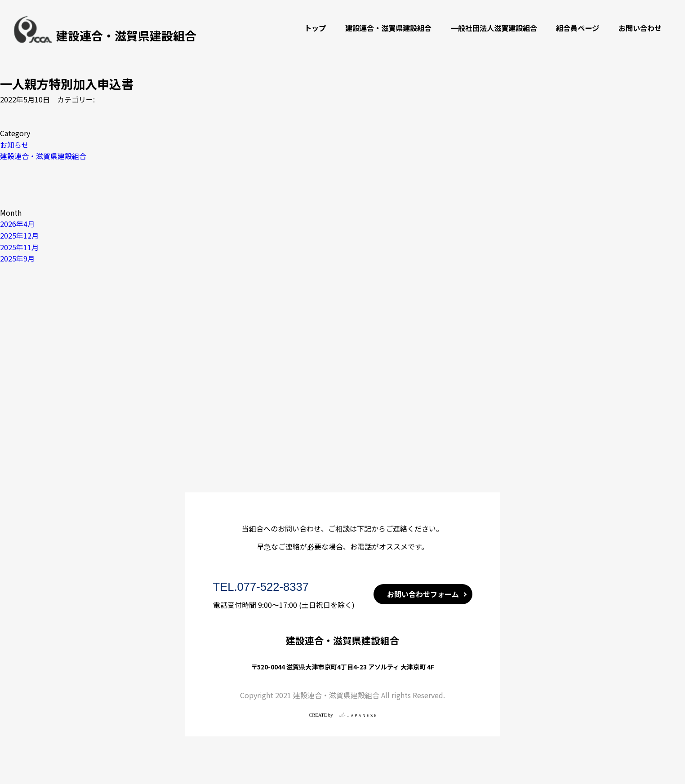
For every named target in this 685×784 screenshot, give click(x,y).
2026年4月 (17, 224)
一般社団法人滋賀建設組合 (494, 28)
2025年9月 (17, 258)
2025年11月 (19, 247)
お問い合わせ (640, 28)
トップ (315, 28)
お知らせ (14, 145)
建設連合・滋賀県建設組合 (388, 28)
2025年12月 (19, 235)
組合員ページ (578, 28)
